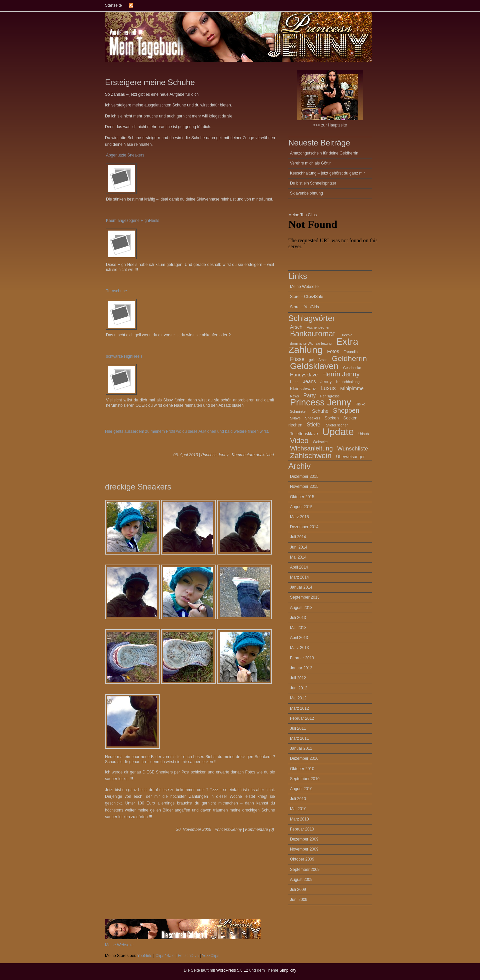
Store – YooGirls (304, 307)
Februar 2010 (302, 829)
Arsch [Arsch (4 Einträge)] (296, 327)
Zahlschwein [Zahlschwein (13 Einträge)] (311, 456)
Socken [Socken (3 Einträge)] (332, 418)
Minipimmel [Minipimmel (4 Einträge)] (352, 388)
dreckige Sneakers (138, 487)
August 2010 (301, 789)
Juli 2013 (298, 618)
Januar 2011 (301, 748)
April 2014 (299, 567)
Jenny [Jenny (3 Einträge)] (326, 382)
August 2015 (301, 507)
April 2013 (299, 638)
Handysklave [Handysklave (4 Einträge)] (304, 375)
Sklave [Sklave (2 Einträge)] (295, 418)
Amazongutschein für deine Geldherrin (324, 153)
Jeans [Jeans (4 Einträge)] (309, 381)
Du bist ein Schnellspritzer (313, 183)
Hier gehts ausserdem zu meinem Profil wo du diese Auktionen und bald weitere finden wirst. (187, 431)
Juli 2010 (298, 799)
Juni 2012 (299, 688)
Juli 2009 (298, 890)
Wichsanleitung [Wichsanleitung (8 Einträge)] (311, 448)
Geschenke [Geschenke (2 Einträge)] (352, 368)
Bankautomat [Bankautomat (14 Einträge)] (312, 334)
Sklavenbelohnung (306, 193)
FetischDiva (188, 956)
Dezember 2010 (304, 758)
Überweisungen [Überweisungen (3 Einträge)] (351, 457)
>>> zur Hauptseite (330, 99)
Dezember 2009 (304, 839)
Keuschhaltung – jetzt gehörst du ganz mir (327, 173)
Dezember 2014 (304, 527)
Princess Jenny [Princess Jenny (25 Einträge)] (320, 402)
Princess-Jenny (215, 455)
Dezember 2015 (304, 476)
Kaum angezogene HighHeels (132, 221)
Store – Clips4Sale (306, 297)
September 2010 (305, 779)
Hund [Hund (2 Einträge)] (294, 382)
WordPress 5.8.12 (232, 970)
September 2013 (305, 597)
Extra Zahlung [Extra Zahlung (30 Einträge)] (323, 346)
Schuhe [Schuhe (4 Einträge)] (320, 411)
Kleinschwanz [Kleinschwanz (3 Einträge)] (303, 389)
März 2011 (299, 738)
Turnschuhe (116, 291)
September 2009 (305, 870)
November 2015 (304, 486)
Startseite (113, 5)
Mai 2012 (298, 698)
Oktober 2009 (302, 859)
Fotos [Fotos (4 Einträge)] (333, 351)
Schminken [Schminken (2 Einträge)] (299, 411)
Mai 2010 (298, 809)
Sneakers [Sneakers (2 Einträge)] (312, 418)
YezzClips (211, 956)
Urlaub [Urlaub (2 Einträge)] (363, 434)
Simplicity (288, 970)
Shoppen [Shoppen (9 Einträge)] (346, 410)
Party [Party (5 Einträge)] (309, 396)
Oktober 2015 (302, 497)
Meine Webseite (304, 287)
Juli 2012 (298, 678)
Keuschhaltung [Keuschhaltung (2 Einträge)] (348, 382)
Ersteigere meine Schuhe (150, 82)
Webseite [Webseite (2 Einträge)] (320, 442)
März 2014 (299, 577)
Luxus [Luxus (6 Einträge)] (328, 388)
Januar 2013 (301, 668)
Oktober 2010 (302, 769)
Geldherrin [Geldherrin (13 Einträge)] (349, 359)
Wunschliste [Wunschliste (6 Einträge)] (353, 448)
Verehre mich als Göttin (311, 163)
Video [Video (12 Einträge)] (299, 441)
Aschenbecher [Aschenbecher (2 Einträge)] (318, 327)
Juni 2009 (299, 900)
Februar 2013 (302, 658)
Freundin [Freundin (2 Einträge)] (351, 352)
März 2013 (299, 648)
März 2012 (299, 708)
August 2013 (301, 608)
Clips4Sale (165, 956)
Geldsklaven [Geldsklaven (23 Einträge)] (314, 366)
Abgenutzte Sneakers (125, 155)
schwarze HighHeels (124, 356)
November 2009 (304, 849)
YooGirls (145, 956)
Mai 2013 (298, 628)
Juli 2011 (298, 728)
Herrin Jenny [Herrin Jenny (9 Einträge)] (341, 374)
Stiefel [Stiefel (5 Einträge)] (314, 425)
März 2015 (299, 517)
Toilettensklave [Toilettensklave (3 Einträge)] (304, 434)
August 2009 (301, 880)
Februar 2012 (302, 718)
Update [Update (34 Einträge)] (338, 432)
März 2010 (299, 819)
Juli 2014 (298, 537)
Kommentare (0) (259, 830)
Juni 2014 (299, 547)
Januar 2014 (301, 587)
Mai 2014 (298, 557)
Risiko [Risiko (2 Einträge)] (360, 404)
